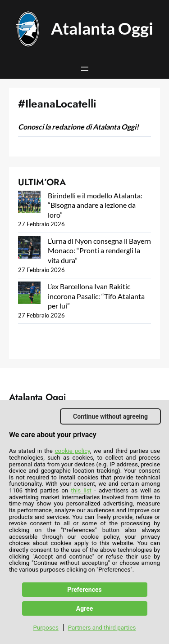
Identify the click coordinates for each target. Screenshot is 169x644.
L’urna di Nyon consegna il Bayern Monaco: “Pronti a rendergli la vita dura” (99, 250)
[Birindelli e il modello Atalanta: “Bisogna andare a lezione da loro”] (29, 203)
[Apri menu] (85, 69)
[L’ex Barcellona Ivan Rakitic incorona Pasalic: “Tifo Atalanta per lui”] (29, 294)
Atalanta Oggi (102, 28)
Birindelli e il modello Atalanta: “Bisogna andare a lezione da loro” (95, 205)
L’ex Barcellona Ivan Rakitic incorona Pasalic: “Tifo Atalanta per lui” (96, 296)
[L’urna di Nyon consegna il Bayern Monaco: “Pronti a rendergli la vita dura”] (29, 248)
